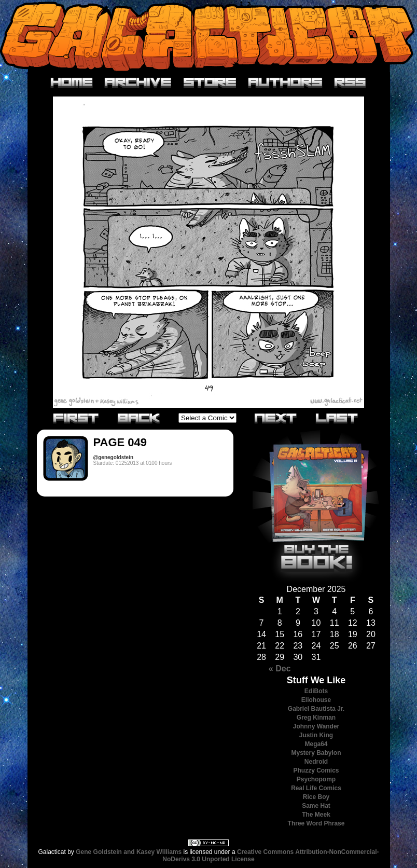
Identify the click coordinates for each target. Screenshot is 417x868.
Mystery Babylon (316, 753)
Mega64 (316, 744)
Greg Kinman (316, 718)
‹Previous (139, 418)
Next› (276, 418)
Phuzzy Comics (316, 770)
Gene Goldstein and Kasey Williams (129, 852)
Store (210, 83)
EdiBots (316, 691)
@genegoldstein (114, 457)
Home (72, 83)
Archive (138, 83)
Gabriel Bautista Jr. (316, 709)
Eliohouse (316, 700)
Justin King (316, 735)
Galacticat (208, 36)
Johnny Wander (316, 726)
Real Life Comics (316, 788)
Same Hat (316, 806)
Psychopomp (316, 779)
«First (76, 418)
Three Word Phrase (316, 823)
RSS (350, 83)
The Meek (316, 815)
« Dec (280, 669)
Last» (337, 418)
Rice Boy (316, 797)
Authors (286, 83)
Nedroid (316, 762)
